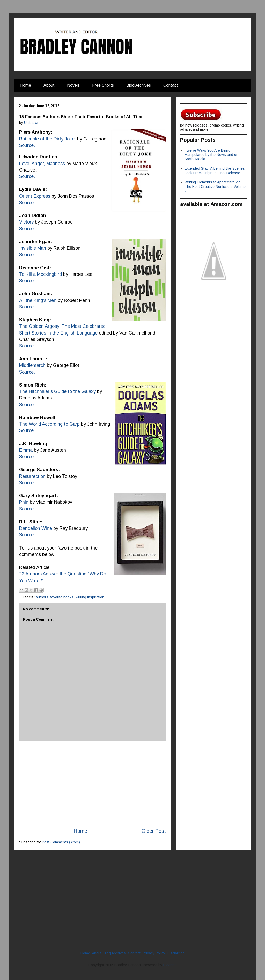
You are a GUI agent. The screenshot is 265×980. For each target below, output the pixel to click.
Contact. (135, 953)
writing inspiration (90, 597)
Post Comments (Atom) (61, 842)
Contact (171, 85)
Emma (26, 450)
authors (42, 597)
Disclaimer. (176, 953)
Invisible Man (33, 248)
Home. (86, 953)
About (49, 85)
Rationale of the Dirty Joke (47, 139)
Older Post (154, 831)
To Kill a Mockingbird (41, 274)
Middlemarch (32, 365)
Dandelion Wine (36, 528)
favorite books (62, 597)
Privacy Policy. (154, 953)
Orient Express (35, 196)
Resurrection (32, 476)
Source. (27, 229)
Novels (73, 85)
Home (26, 85)
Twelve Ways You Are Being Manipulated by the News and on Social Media (211, 155)
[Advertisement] (93, 784)
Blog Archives (139, 85)
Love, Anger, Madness (42, 164)
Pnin (24, 502)
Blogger (170, 965)
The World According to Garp (49, 424)
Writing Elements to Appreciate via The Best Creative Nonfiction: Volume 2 (215, 187)
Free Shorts (103, 85)
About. (97, 953)
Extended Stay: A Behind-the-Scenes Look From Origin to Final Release (215, 171)
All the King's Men (38, 300)
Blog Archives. (115, 953)
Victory (26, 222)
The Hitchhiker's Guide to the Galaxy (57, 391)
